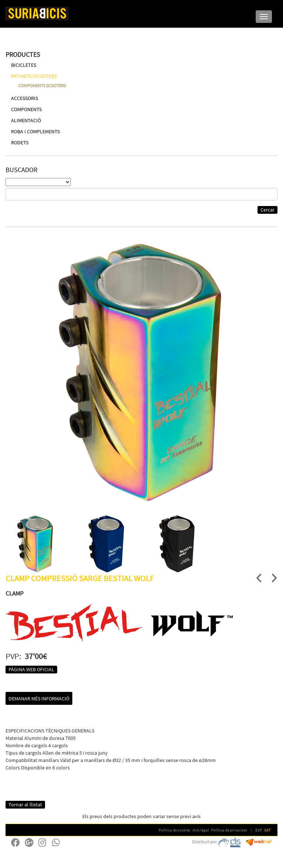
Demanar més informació (39, 699)
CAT (268, 830)
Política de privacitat (229, 830)
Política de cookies (175, 830)
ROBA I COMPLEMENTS (35, 131)
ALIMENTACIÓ (26, 120)
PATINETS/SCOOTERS (34, 76)
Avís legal (201, 830)
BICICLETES (24, 65)
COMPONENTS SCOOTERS (42, 85)
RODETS (20, 143)
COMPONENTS (26, 109)
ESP (259, 830)
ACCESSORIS (25, 98)
